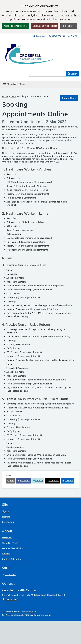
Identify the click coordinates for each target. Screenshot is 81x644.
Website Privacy (10, 543)
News (13, 96)
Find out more (69, 26)
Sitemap (6, 517)
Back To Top (8, 522)
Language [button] (39, 36)
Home (5, 96)
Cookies (6, 554)
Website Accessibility (12, 548)
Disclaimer (7, 538)
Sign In (6, 511)
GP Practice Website (12, 615)
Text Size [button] (73, 36)
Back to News (69, 98)
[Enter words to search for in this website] (47, 74)
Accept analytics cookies (16, 26)
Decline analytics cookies (45, 26)
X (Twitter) (9, 574)
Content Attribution (12, 559)
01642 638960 (57, 36)
